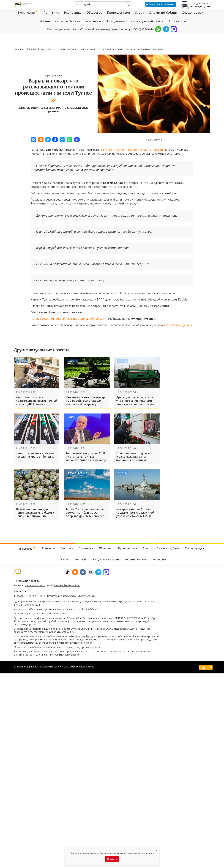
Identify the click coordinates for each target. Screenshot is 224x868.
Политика (51, 13)
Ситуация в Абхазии (147, 21)
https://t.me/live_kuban (178, 325)
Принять (112, 859)
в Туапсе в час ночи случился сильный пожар (132, 150)
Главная (19, 49)
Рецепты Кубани (68, 21)
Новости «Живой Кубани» (41, 49)
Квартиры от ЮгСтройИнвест (161, 4)
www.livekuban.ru (80, 629)
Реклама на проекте (27, 581)
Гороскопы (177, 21)
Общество (94, 13)
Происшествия (119, 13)
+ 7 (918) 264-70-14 (35, 585)
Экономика (73, 13)
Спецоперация (194, 13)
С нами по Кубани (163, 13)
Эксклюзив (28, 13)
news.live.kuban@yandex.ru (81, 596)
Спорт (139, 13)
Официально (116, 21)
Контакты (93, 21)
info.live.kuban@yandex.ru (67, 585)
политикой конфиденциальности (61, 655)
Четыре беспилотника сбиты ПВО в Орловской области (69, 319)
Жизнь (45, 21)
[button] (33, 140)
